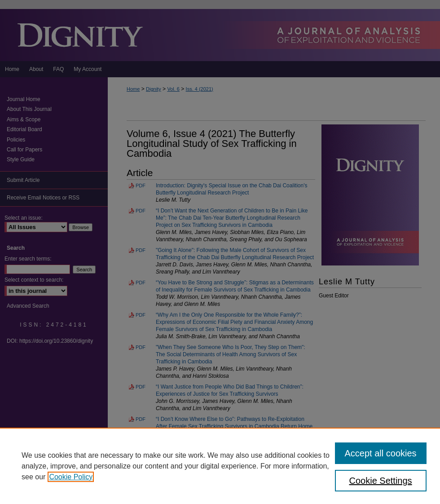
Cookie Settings (381, 481)
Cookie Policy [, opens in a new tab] (71, 477)
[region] (220, 466)
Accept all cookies (381, 453)
